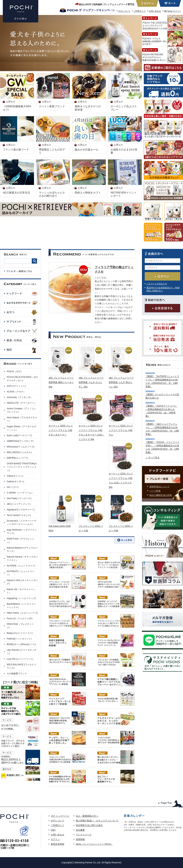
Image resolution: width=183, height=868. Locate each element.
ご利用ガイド (139, 11)
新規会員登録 (58, 844)
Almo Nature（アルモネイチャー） (22, 419)
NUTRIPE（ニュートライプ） (22, 566)
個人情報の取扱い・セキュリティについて (97, 821)
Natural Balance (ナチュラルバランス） (22, 549)
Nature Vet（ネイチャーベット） (21, 591)
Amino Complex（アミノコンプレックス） (21, 410)
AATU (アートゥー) (16, 386)
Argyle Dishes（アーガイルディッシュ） (21, 428)
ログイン (55, 839)
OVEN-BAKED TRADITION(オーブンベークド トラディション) (22, 467)
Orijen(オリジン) (15, 476)
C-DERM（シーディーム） (20, 493)
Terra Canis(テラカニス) (19, 515)
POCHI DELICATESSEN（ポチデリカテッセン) (22, 379)
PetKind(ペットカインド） (20, 639)
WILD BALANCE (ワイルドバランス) (21, 666)
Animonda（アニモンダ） (20, 397)
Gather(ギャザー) (15, 482)
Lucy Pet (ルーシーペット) (20, 659)
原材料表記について (159, 487)
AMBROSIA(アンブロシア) (20, 441)
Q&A (53, 830)
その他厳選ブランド (17, 674)
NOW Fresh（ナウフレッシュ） (20, 540)
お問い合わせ (155, 11)
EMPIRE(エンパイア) (17, 458)
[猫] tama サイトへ (173, 11)
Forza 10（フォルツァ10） (20, 619)
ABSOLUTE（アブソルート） (22, 403)
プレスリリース (84, 835)
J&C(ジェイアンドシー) (19, 504)
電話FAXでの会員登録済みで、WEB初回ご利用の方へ (163, 289)
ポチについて (124, 11)
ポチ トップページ (60, 816)
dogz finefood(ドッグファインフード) (22, 532)
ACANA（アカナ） (16, 392)
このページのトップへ (171, 804)
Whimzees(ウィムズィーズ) (21, 447)
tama (94, 844)
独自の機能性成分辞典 (161, 495)
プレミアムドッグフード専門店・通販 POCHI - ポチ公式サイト (21, 11)
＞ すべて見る (152, 458)
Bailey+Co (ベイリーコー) (20, 633)
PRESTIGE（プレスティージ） (20, 626)
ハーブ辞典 (155, 491)
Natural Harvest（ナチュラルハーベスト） (22, 558)
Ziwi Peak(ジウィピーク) (19, 498)
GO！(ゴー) (13, 487)
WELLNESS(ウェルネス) (19, 452)
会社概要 (80, 830)
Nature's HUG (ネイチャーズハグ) (22, 582)
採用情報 (80, 839)
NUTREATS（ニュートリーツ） (21, 573)
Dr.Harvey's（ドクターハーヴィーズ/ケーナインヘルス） (21, 523)
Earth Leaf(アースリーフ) (19, 435)
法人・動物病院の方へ (87, 816)
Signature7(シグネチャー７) (21, 510)
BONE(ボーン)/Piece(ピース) (21, 644)
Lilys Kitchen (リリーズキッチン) (22, 652)
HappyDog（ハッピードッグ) (21, 598)
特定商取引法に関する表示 (89, 825)
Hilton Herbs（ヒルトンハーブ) (22, 613)
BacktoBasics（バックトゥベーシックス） (21, 606)
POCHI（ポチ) (14, 371)
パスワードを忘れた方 (157, 284)
